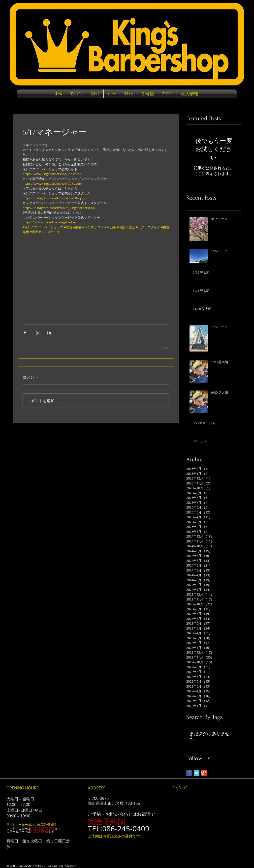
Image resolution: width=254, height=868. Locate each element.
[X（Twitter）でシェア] (37, 333)
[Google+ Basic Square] (204, 773)
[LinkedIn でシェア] (49, 333)
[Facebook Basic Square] (189, 773)
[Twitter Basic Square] (197, 773)
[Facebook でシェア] (25, 333)
